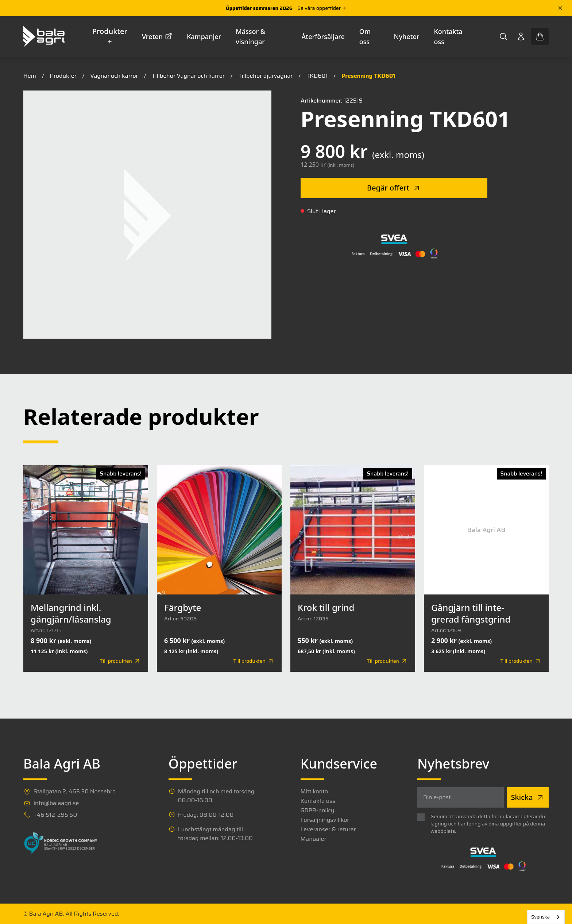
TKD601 (317, 76)
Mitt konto (314, 792)
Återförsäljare (323, 36)
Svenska (540, 917)
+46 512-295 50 (55, 815)
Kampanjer (204, 36)
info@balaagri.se (56, 803)
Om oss (365, 36)
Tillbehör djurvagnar (265, 76)
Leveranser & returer (328, 829)
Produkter (63, 76)
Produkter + (110, 36)
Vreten (157, 36)
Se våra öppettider (322, 8)
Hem (30, 76)
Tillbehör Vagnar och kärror (188, 76)
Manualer (314, 839)
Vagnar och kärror (114, 76)
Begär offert (394, 188)
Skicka (528, 797)
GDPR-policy (318, 811)
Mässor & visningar (250, 36)
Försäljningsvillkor (325, 820)
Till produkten (120, 661)
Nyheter (407, 36)
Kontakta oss (448, 36)
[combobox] (546, 917)
